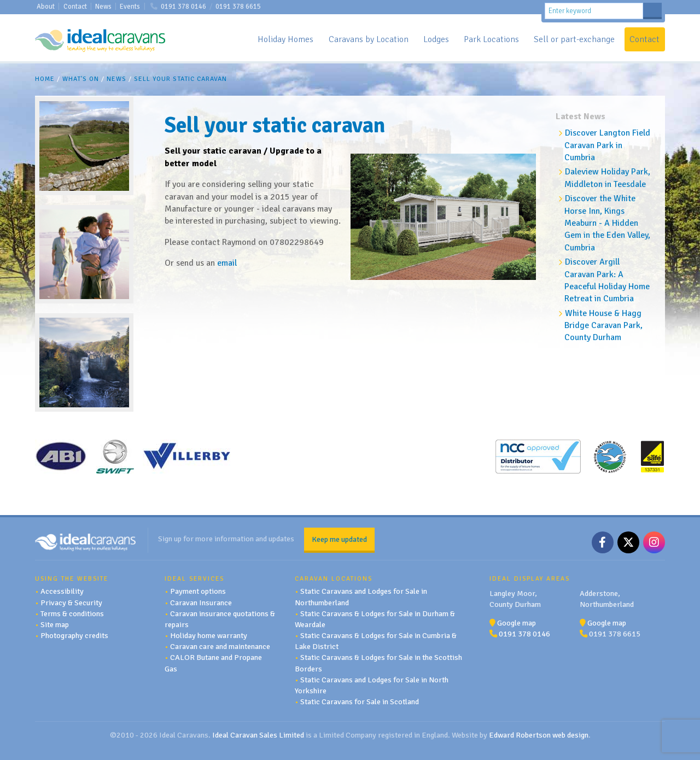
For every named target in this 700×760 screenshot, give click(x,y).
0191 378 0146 (183, 7)
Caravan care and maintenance (220, 646)
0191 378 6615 (238, 7)
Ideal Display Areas (530, 578)
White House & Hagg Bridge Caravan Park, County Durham (603, 326)
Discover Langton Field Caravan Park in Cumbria (607, 145)
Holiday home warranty (209, 635)
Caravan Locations (334, 578)
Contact (75, 7)
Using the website (72, 578)
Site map (55, 624)
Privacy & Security (71, 602)
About (46, 7)
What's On (81, 79)
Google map (517, 623)
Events (130, 7)
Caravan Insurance (201, 602)
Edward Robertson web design (539, 735)
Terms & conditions (72, 613)
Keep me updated (339, 539)
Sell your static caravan (180, 79)
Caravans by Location (369, 39)
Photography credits (74, 635)
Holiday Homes (285, 39)
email (227, 263)
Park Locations (491, 39)
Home (45, 79)
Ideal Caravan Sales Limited (258, 735)
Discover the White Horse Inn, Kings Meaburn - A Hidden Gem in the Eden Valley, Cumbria (607, 223)
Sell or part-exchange (574, 39)
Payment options (198, 591)
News (103, 7)
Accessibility (62, 591)
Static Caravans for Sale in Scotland (360, 701)
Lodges (436, 39)
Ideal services (194, 578)
